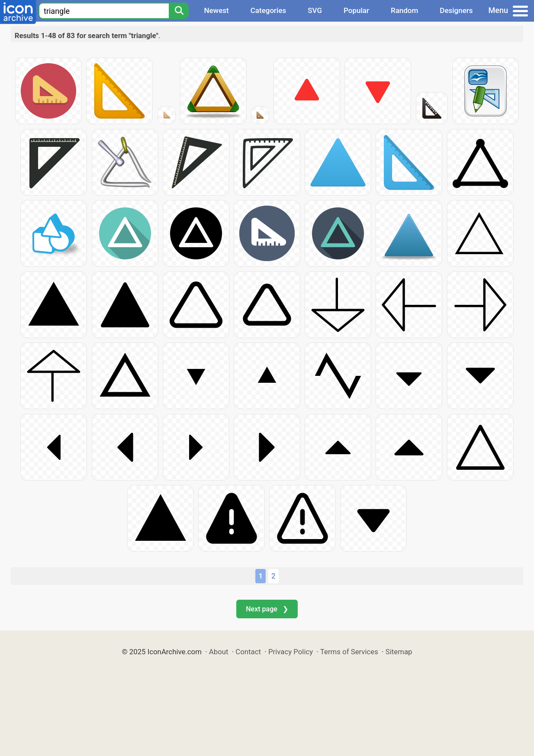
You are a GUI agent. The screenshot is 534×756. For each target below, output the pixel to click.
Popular (356, 10)
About (219, 652)
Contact (248, 652)
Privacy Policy (291, 652)
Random (404, 10)
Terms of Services (349, 652)
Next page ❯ (267, 609)
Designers (456, 10)
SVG (315, 10)
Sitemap (399, 652)
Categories (269, 10)
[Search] (179, 11)
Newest (216, 10)
